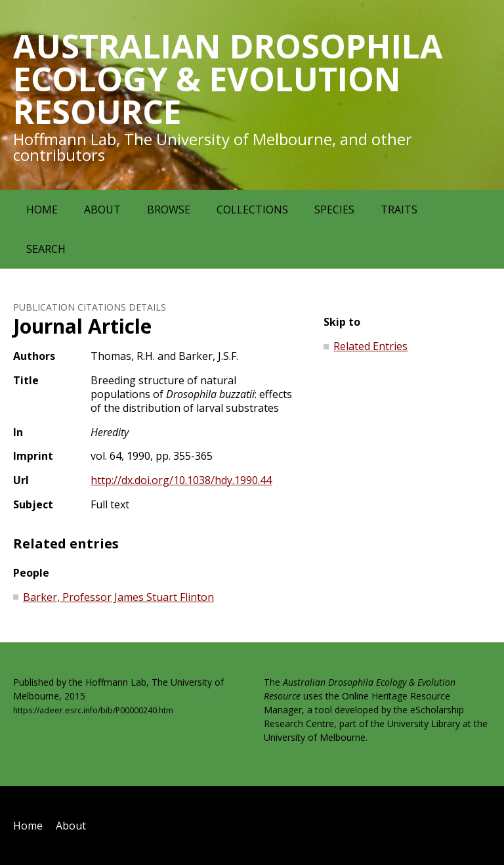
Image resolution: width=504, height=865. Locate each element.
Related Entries (370, 346)
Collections (252, 210)
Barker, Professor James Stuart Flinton (118, 597)
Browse (169, 210)
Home (42, 210)
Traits (399, 210)
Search (46, 249)
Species (334, 210)
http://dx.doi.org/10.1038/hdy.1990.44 (181, 480)
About (102, 210)
